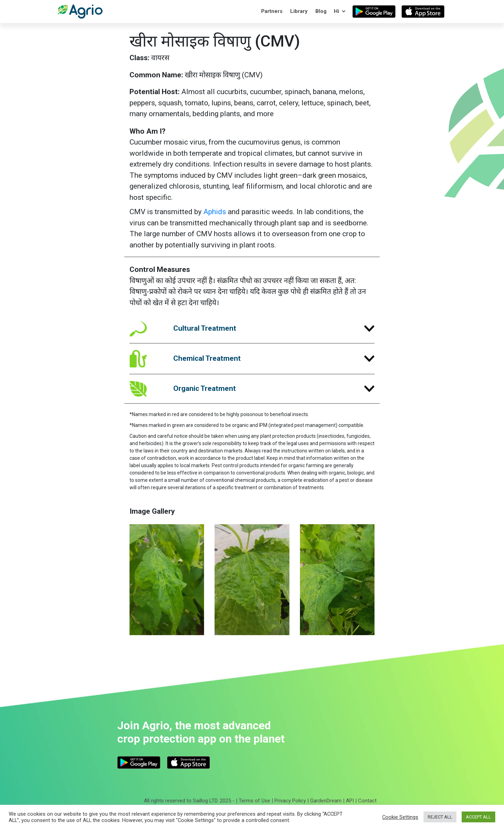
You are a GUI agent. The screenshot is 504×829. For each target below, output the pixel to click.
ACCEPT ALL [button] (478, 817)
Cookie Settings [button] (400, 817)
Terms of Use (254, 801)
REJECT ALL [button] (440, 817)
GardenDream (326, 801)
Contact (367, 801)
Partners (272, 11)
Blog (321, 11)
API (350, 801)
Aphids (215, 212)
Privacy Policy (290, 801)
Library (299, 11)
